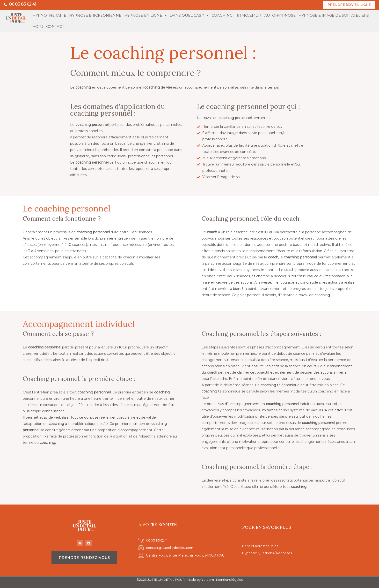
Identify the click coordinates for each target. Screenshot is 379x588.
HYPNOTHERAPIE (49, 16)
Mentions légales (229, 580)
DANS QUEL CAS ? (189, 16)
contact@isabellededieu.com (171, 547)
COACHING (222, 16)
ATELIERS (360, 16)
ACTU (38, 27)
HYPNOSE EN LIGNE (146, 16)
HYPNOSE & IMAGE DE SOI (323, 16)
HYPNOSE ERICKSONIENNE (95, 16)
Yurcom (208, 580)
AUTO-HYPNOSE (280, 16)
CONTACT (55, 27)
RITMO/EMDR (248, 16)
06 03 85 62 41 (23, 4)
